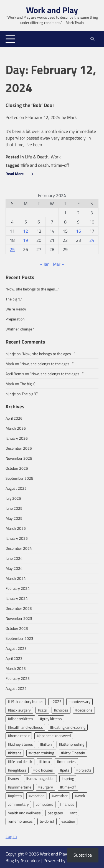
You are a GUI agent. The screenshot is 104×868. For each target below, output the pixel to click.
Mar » (59, 264)
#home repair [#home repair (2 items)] (19, 736)
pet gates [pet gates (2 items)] (55, 813)
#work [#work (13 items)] (80, 796)
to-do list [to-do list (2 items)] (47, 821)
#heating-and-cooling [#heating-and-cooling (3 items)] (68, 727)
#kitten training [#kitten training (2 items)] (41, 753)
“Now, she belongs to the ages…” (32, 289)
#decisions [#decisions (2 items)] (84, 710)
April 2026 (14, 418)
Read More (15, 174)
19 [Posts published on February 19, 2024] (26, 240)
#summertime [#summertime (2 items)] (20, 787)
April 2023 (14, 658)
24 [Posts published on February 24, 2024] (92, 240)
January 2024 (17, 598)
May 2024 (14, 568)
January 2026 (17, 438)
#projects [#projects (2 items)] (84, 770)
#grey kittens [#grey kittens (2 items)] (51, 719)
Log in (11, 836)
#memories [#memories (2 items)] (66, 761)
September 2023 (19, 638)
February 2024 (18, 588)
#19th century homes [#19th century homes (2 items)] (26, 701)
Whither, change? (20, 329)
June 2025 (14, 508)
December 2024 (19, 548)
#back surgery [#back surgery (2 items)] (19, 710)
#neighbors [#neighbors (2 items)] (17, 770)
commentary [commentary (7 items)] (18, 804)
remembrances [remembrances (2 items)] (20, 821)
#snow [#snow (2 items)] (13, 778)
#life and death (35, 165)
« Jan (45, 264)
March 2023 (16, 668)
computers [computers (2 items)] (45, 804)
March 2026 (16, 428)
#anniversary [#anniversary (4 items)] (79, 701)
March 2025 (16, 528)
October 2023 (17, 628)
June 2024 (14, 558)
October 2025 (17, 468)
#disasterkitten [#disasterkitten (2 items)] (20, 719)
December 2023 (19, 608)
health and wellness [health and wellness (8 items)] (24, 813)
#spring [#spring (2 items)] (68, 778)
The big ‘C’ (14, 299)
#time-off (60, 165)
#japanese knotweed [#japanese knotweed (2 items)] (54, 736)
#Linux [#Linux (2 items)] (45, 761)
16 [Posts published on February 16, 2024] (78, 231)
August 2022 (16, 688)
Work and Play (52, 10)
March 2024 (16, 578)
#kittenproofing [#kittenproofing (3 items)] (72, 744)
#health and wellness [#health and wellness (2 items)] (25, 727)
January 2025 (17, 538)
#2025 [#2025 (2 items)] (56, 701)
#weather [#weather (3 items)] (60, 796)
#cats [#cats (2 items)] (42, 710)
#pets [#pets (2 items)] (65, 770)
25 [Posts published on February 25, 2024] (12, 249)
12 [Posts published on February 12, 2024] (26, 231)
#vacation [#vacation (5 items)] (37, 796)
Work (56, 157)
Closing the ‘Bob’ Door (30, 105)
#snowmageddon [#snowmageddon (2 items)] (40, 778)
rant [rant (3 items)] (73, 813)
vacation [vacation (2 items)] (68, 821)
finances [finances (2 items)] (67, 804)
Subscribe (83, 855)
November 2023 (19, 618)
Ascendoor (30, 860)
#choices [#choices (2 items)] (61, 710)
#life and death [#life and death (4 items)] (20, 761)
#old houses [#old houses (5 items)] (43, 770)
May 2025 (14, 518)
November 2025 (19, 458)
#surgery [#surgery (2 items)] (46, 787)
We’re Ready (16, 309)
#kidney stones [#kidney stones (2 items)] (20, 744)
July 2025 (13, 498)
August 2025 (16, 488)
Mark (72, 117)
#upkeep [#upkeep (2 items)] (15, 796)
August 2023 (16, 648)
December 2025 (19, 448)
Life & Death (37, 157)
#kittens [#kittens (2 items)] (15, 753)
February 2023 (18, 678)
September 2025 (19, 478)
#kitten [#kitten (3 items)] (46, 744)
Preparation (15, 319)
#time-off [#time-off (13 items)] (68, 787)
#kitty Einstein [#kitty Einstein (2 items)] (73, 753)
